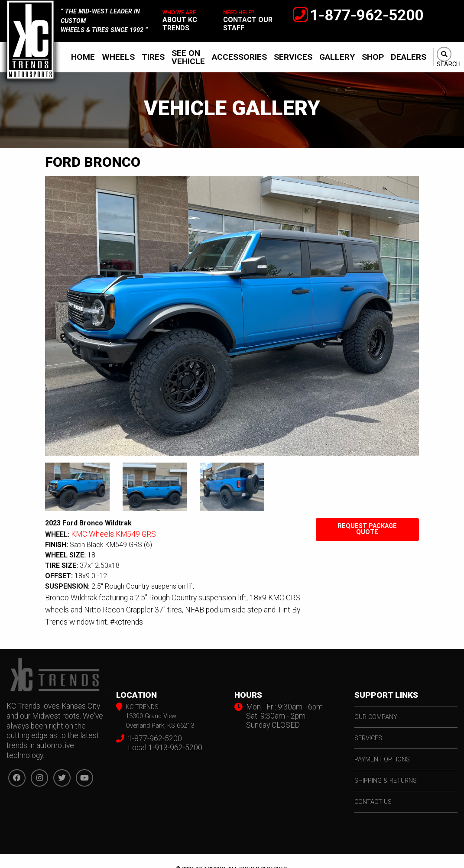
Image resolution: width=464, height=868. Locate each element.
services (368, 738)
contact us (373, 802)
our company (376, 717)
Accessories (239, 57)
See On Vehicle (188, 57)
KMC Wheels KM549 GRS (114, 534)
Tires (153, 57)
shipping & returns (386, 781)
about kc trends (180, 24)
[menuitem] (83, 57)
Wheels (118, 57)
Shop (373, 57)
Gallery (337, 57)
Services (293, 57)
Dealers (409, 57)
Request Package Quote (367, 529)
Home (83, 57)
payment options (382, 759)
